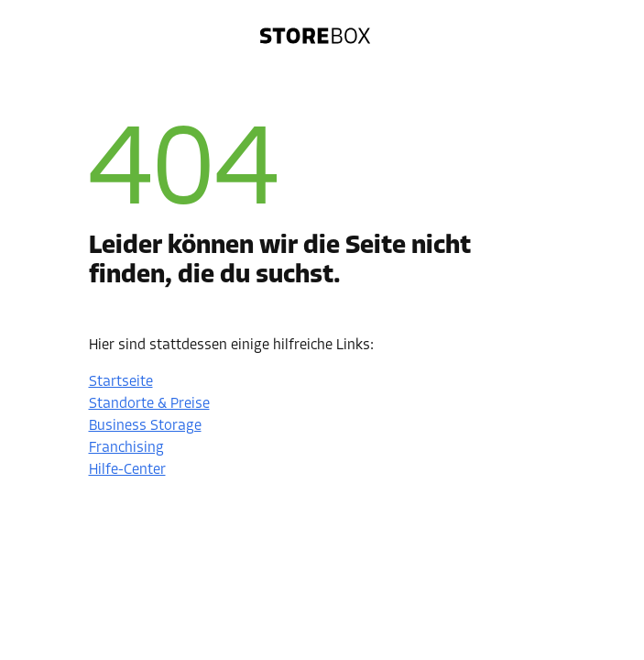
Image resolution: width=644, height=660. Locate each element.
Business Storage (145, 426)
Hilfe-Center (127, 470)
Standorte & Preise (149, 404)
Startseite (121, 382)
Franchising (126, 448)
